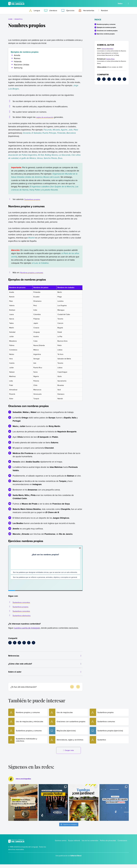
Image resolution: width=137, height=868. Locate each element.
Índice (120, 3)
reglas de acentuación (46, 117)
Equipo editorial (74, 844)
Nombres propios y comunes (33, 272)
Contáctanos (122, 844)
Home (10, 19)
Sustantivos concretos (23, 602)
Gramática (18, 19)
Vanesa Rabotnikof (107, 49)
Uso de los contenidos (90, 844)
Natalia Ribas (110, 59)
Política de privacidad (108, 844)
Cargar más (68, 754)
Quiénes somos (61, 844)
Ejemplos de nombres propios (106, 27)
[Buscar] (128, 3)
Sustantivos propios (33, 199)
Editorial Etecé (76, 859)
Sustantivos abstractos (23, 615)
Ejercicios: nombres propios (106, 34)
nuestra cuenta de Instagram (27, 628)
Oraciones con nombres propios (107, 31)
